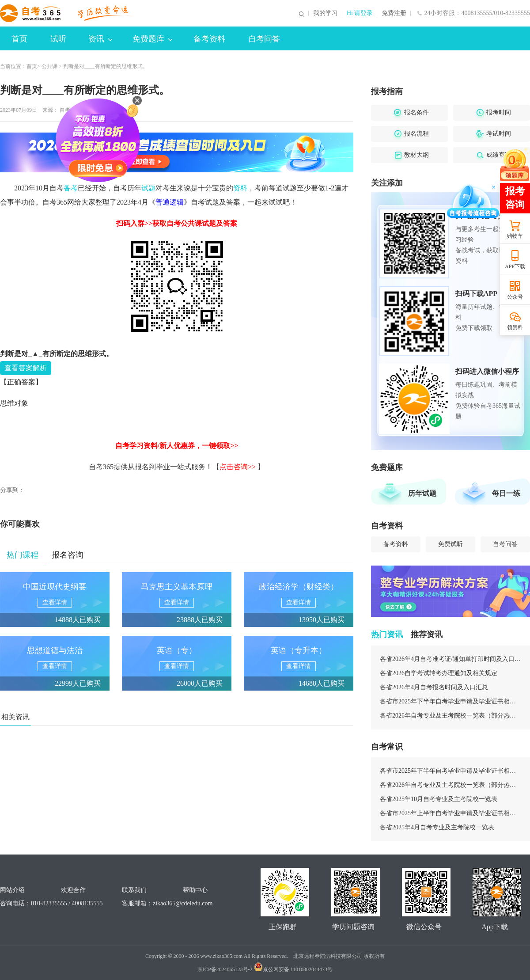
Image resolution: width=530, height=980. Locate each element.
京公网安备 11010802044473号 (293, 969)
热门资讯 (387, 634)
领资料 (515, 327)
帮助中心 (195, 890)
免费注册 (394, 13)
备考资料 (209, 39)
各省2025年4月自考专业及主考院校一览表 (437, 827)
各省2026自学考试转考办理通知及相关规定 (439, 673)
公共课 (49, 66)
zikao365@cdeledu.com (183, 903)
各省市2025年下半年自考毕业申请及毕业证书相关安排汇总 (450, 701)
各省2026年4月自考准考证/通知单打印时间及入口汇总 (450, 659)
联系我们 (134, 890)
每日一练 (506, 493)
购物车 (515, 236)
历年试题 (422, 493)
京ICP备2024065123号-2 (225, 969)
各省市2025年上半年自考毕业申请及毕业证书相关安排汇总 (450, 813)
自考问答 (264, 39)
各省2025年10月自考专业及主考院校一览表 (439, 799)
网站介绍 (12, 890)
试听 (58, 39)
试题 (148, 188)
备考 (71, 188)
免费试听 (450, 544)
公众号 (515, 297)
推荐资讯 (427, 634)
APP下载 (515, 266)
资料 (240, 188)
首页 (19, 39)
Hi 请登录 (360, 13)
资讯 (100, 39)
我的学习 (326, 13)
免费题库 (152, 39)
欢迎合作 (73, 890)
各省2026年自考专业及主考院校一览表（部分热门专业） (450, 716)
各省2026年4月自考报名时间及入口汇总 (434, 687)
